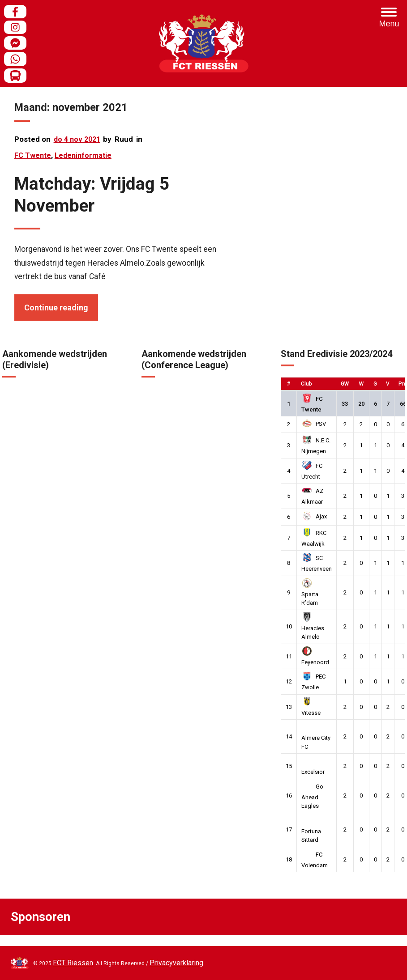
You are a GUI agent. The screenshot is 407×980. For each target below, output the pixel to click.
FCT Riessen (73, 963)
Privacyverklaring (176, 963)
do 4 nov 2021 (77, 139)
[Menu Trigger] (389, 18)
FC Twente (33, 155)
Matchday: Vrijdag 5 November (92, 194)
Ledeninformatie (83, 155)
